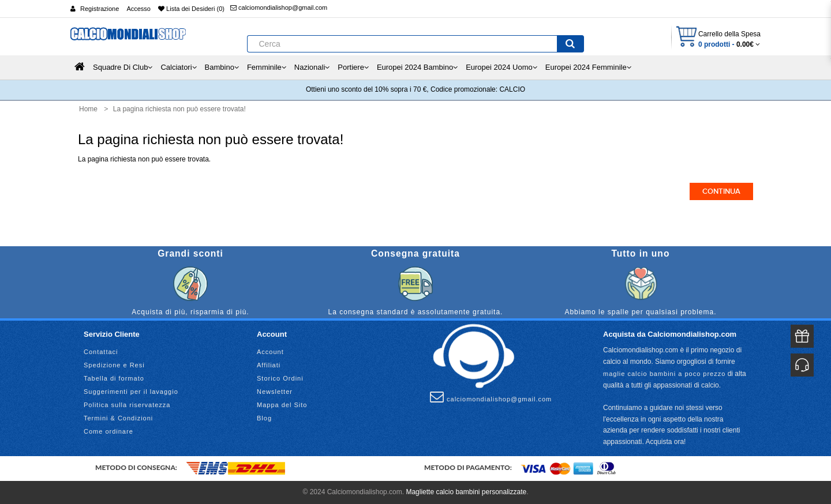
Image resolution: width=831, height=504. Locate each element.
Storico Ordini (280, 378)
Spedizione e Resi (114, 365)
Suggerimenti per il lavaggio (131, 392)
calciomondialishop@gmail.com (279, 7)
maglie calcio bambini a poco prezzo (664, 374)
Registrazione (100, 9)
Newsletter (275, 392)
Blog (264, 418)
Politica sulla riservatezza (127, 405)
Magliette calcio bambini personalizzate (466, 492)
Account (270, 352)
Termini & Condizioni (118, 418)
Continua (721, 191)
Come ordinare (108, 431)
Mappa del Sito (282, 405)
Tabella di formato (114, 378)
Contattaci (101, 352)
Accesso (138, 9)
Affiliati (269, 365)
